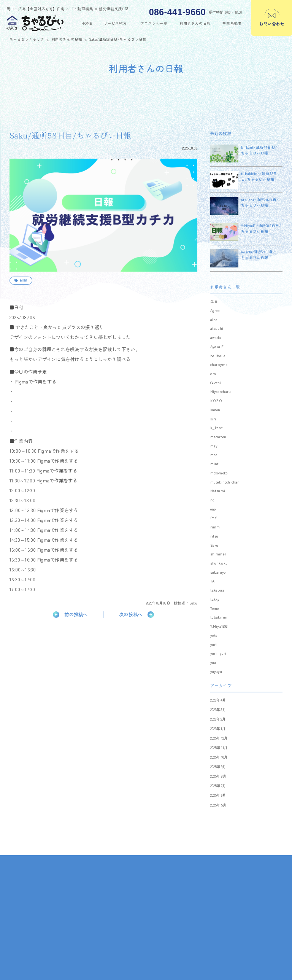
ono (213, 519)
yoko (214, 645)
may (214, 455)
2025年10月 (219, 767)
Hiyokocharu (221, 401)
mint (215, 474)
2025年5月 (218, 815)
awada (216, 347)
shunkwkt (219, 573)
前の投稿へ (76, 615)
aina (214, 329)
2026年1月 (218, 738)
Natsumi (218, 501)
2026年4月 (218, 710)
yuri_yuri (218, 663)
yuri (214, 654)
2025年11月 (219, 757)
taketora (217, 600)
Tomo (215, 618)
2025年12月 (219, 748)
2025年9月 (218, 776)
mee (214, 465)
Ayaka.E (217, 356)
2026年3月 (218, 719)
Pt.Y (214, 528)
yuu (213, 672)
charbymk (219, 374)
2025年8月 (218, 786)
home (87, 23)
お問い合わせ (272, 24)
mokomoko (219, 482)
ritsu (214, 546)
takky (215, 609)
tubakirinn (220, 627)
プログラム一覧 (153, 23)
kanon (215, 419)
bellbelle (218, 365)
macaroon (218, 446)
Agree (215, 320)
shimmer (218, 564)
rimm (215, 537)
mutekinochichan (225, 492)
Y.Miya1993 (219, 636)
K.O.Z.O (216, 410)
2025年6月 (218, 805)
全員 (214, 311)
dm (213, 383)
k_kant (217, 437)
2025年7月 (218, 795)
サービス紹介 (115, 23)
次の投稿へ (131, 615)
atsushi (217, 338)
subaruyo (218, 582)
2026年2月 (218, 729)
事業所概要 (232, 23)
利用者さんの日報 (195, 23)
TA (212, 591)
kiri (213, 428)
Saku (193, 603)
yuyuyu (216, 681)
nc (212, 509)
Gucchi (216, 392)
